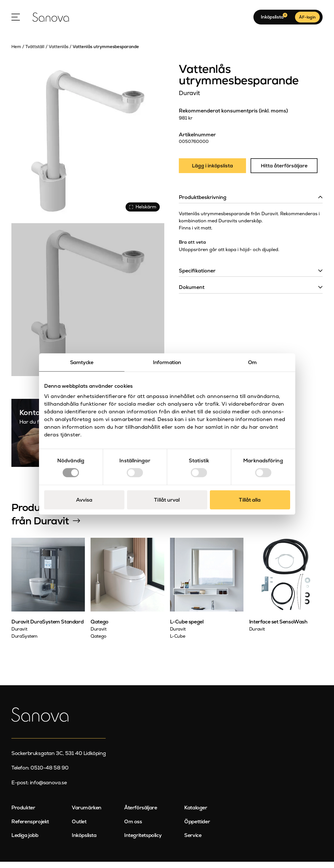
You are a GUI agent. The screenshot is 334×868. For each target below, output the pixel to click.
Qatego (99, 642)
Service (193, 841)
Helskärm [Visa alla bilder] (142, 212)
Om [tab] (252, 362)
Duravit (189, 99)
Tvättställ (35, 53)
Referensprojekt (30, 828)
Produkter (23, 814)
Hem (16, 53)
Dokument (192, 295)
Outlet (79, 828)
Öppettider (197, 828)
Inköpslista (84, 841)
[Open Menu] (16, 20)
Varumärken (87, 814)
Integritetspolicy (143, 841)
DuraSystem (24, 642)
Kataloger (196, 814)
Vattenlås (59, 53)
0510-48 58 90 (49, 774)
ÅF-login (307, 20)
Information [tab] (167, 362)
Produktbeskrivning (203, 205)
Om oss (133, 828)
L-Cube (178, 642)
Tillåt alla (250, 500)
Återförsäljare (141, 814)
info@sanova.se (48, 789)
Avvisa (84, 500)
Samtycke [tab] (82, 362)
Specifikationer (197, 278)
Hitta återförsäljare (286, 173)
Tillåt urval (167, 500)
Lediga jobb (25, 841)
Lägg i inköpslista (213, 173)
